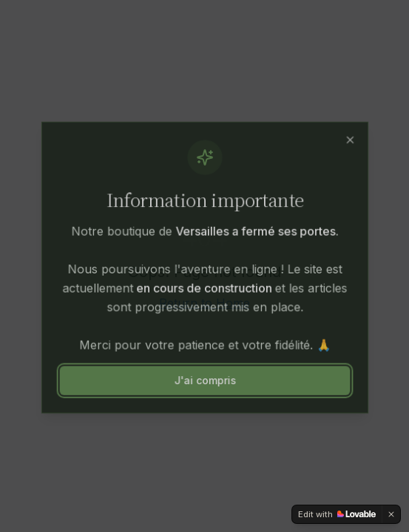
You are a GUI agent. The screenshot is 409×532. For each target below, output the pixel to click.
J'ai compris (204, 380)
